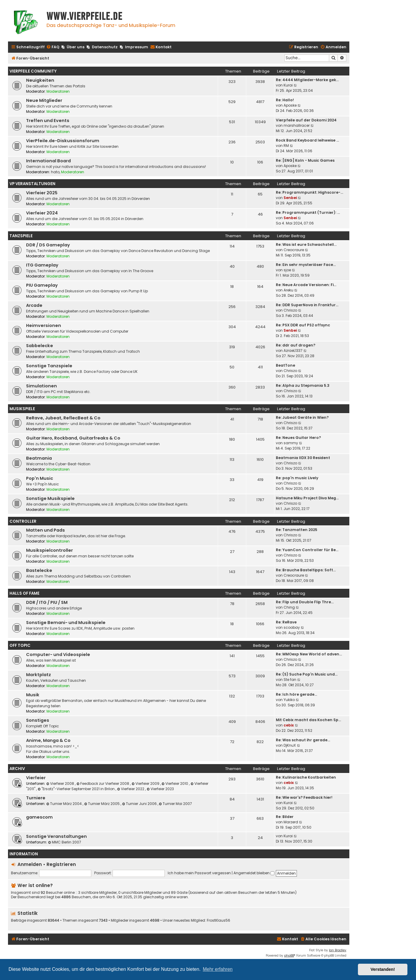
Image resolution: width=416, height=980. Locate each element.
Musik (33, 695)
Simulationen (41, 386)
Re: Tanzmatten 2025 (297, 530)
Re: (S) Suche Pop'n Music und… (307, 674)
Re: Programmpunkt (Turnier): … (308, 212)
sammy (291, 443)
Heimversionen (44, 325)
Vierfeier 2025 (42, 193)
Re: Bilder (285, 817)
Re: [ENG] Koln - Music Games (305, 160)
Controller (23, 521)
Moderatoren (58, 91)
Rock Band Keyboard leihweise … (307, 140)
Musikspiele (22, 409)
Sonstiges (38, 720)
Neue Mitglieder (44, 100)
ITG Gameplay (42, 265)
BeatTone (285, 365)
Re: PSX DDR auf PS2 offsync (303, 325)
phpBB (289, 956)
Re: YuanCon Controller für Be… (307, 550)
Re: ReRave (286, 622)
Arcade (34, 305)
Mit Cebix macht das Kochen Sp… (308, 720)
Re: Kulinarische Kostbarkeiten (306, 777)
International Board (48, 161)
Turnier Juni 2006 (140, 804)
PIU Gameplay (42, 285)
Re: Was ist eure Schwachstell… (306, 244)
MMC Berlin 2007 (65, 842)
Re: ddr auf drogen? (296, 345)
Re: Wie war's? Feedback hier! (304, 797)
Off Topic (20, 645)
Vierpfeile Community (33, 71)
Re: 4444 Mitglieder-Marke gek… (307, 80)
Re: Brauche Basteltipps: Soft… (306, 570)
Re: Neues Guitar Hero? (298, 438)
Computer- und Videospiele (58, 655)
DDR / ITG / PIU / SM (47, 602)
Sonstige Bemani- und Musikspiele (66, 623)
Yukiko (289, 700)
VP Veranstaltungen (32, 184)
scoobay (292, 627)
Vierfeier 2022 (131, 789)
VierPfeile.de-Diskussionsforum (63, 141)
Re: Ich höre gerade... (296, 694)
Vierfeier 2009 (146, 783)
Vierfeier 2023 (160, 789)
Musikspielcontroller (49, 550)
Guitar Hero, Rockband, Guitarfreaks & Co (73, 438)
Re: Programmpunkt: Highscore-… (309, 192)
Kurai (288, 85)
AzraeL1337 (293, 351)
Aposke (290, 105)
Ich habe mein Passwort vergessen (199, 873)
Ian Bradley (338, 950)
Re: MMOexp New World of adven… (309, 654)
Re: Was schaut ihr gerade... (303, 740)
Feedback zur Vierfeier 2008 (103, 783)
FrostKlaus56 (219, 920)
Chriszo (290, 310)
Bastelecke (39, 570)
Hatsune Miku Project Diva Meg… (307, 498)
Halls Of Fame (24, 593)
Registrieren (61, 864)
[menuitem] (53, 47)
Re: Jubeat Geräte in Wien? (302, 417)
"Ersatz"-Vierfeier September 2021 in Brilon (77, 789)
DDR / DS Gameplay (48, 245)
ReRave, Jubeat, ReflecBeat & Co (63, 418)
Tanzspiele (21, 236)
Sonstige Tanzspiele (49, 366)
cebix (289, 725)
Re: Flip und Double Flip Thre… (305, 602)
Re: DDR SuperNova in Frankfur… (307, 305)
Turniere (36, 798)
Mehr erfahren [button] (218, 969)
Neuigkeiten (40, 80)
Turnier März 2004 (64, 804)
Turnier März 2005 (102, 804)
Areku (288, 290)
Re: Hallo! (285, 100)
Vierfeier (36, 778)
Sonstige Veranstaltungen (56, 836)
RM (286, 146)
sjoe (287, 270)
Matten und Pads (45, 530)
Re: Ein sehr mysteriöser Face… (306, 265)
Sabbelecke (40, 346)
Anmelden (30, 864)
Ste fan (290, 680)
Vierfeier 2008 (61, 783)
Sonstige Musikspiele (50, 498)
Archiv (17, 769)
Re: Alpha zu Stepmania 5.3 (303, 385)
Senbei (290, 198)
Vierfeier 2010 (176, 783)
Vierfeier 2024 (42, 213)
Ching (289, 607)
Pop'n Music (40, 478)
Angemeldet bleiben (254, 873)
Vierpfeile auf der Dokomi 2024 (306, 120)
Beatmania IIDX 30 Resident (303, 458)
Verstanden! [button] (383, 969)
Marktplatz (39, 675)
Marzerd (291, 822)
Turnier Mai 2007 (176, 804)
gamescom (39, 817)
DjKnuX (290, 745)
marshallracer (297, 125)
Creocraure (294, 250)
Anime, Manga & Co (48, 740)
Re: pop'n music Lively (297, 478)
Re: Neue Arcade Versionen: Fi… (306, 285)
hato (55, 172)
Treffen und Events (48, 121)
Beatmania (39, 458)
